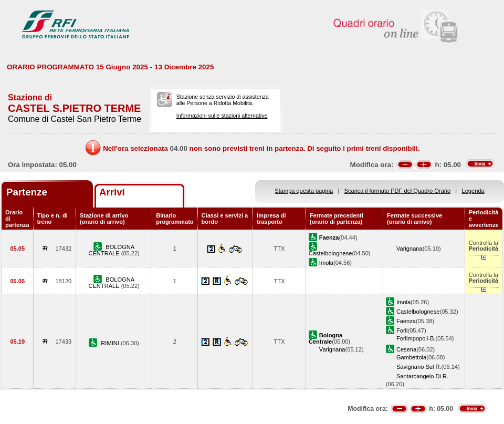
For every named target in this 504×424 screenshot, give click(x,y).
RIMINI (111, 343)
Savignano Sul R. (419, 367)
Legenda (473, 191)
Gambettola (411, 357)
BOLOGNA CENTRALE (111, 250)
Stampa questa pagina (304, 191)
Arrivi (112, 192)
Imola (326, 263)
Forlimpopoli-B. (416, 338)
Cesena (406, 349)
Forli (402, 330)
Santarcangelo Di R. (422, 376)
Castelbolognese (330, 253)
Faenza (406, 321)
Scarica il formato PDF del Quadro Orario (398, 191)
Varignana (409, 249)
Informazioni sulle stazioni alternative (222, 116)
